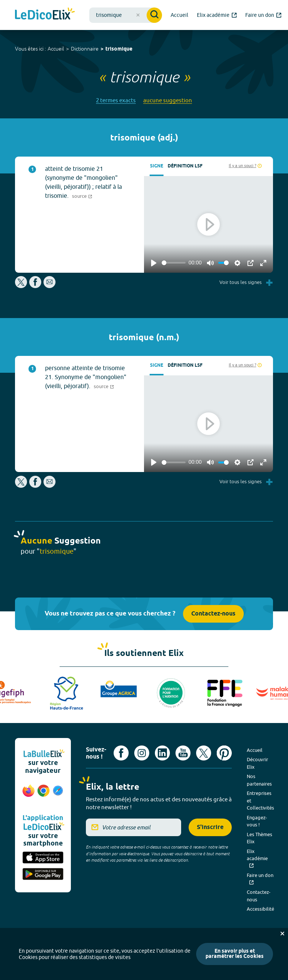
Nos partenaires (259, 780)
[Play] (154, 263)
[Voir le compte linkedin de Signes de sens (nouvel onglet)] (162, 753)
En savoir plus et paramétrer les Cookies (235, 954)
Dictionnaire (85, 49)
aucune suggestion (168, 100)
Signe (157, 166)
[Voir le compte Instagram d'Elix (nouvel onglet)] (142, 753)
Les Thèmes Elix (259, 838)
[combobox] (126, 15)
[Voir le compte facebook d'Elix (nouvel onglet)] (121, 753)
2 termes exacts (116, 100)
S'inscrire (210, 827)
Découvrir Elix (257, 763)
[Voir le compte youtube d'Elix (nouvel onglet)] (183, 753)
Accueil (56, 49)
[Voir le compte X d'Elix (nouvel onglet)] (204, 753)
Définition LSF (185, 166)
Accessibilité (260, 909)
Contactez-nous (213, 614)
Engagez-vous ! (257, 821)
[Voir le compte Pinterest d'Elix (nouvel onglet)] (224, 753)
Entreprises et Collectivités (260, 800)
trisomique (119, 49)
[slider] (174, 263)
